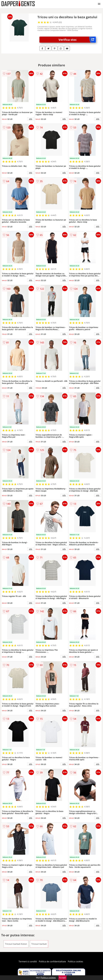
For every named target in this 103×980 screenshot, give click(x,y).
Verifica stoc (77, 40)
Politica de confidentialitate (52, 962)
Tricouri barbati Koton (16, 944)
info (31, 119)
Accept (62, 978)
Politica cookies (76, 962)
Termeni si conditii (28, 962)
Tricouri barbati (39, 944)
